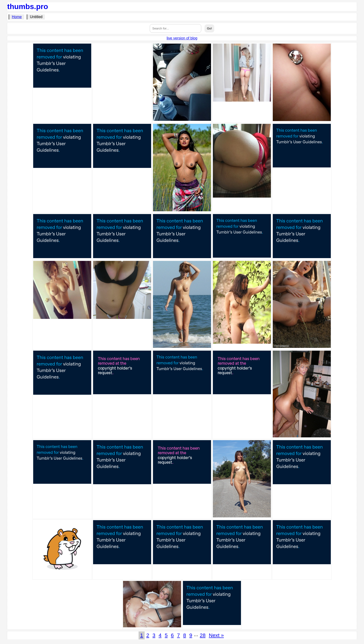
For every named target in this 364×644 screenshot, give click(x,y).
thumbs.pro (28, 6)
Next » (216, 635)
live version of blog (182, 38)
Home (17, 17)
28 (203, 635)
